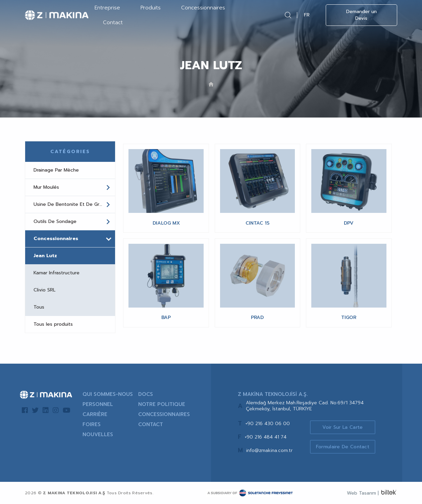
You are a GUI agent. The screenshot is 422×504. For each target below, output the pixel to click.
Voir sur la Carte (342, 427)
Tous (39, 307)
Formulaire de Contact (343, 447)
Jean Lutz (45, 256)
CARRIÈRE (95, 414)
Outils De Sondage (72, 222)
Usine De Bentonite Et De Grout (72, 204)
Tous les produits (53, 324)
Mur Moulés (72, 187)
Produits (151, 8)
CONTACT (151, 424)
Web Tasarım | (363, 493)
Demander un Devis (361, 15)
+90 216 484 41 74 (266, 437)
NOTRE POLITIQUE (162, 404)
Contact (113, 22)
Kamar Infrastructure (57, 273)
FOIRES (92, 424)
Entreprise (107, 8)
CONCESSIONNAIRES (164, 414)
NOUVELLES (98, 434)
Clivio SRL (44, 290)
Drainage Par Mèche (56, 170)
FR (307, 15)
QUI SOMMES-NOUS (108, 394)
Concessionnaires (203, 8)
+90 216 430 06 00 (268, 424)
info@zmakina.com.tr (269, 450)
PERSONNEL (98, 404)
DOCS (146, 394)
